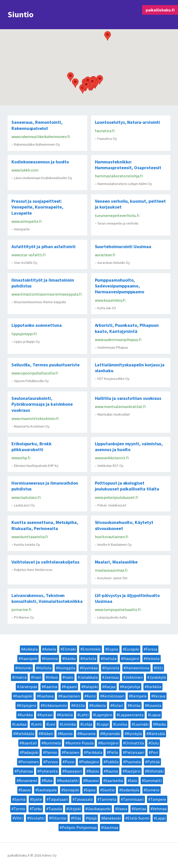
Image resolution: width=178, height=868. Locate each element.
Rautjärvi (132, 771)
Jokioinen (134, 677)
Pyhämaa (25, 771)
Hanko (70, 658)
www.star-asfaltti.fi (28, 255)
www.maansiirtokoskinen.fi (35, 418)
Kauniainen (70, 696)
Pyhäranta (49, 771)
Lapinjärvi (104, 715)
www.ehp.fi (21, 458)
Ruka (48, 780)
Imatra (20, 677)
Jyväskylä (158, 677)
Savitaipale (47, 790)
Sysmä (20, 799)
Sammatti (153, 780)
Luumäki (141, 724)
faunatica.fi (105, 131)
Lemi (37, 724)
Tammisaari (133, 799)
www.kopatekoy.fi (110, 300)
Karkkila (154, 687)
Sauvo (26, 790)
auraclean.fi (105, 255)
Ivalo (69, 677)
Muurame (87, 734)
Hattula (110, 658)
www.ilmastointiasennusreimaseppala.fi (47, 294)
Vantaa (140, 809)
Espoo (113, 649)
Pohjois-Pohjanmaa (79, 827)
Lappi (161, 818)
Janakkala (89, 677)
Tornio (19, 809)
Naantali (29, 743)
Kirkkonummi (55, 705)
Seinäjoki (71, 790)
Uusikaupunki (99, 809)
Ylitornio (59, 818)
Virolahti (37, 818)
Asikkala (30, 649)
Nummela (52, 743)
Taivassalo (84, 799)
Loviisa (121, 724)
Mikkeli (47, 734)
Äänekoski (112, 818)
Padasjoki (30, 752)
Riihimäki (155, 771)
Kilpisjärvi (27, 705)
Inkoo (53, 677)
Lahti (84, 715)
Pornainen (29, 762)
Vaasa (122, 809)
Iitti (159, 668)
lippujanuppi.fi (24, 334)
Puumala (133, 762)
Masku (161, 724)
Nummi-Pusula (80, 743)
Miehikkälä (25, 734)
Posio (70, 762)
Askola (50, 649)
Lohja (87, 724)
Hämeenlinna (137, 668)
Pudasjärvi (90, 762)
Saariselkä (114, 780)
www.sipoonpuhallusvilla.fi (35, 373)
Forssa (151, 649)
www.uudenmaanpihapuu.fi (118, 339)
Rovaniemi (28, 780)
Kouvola (154, 705)
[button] (75, 83)
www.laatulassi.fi (26, 497)
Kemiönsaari (113, 696)
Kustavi (46, 715)
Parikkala (94, 752)
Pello (114, 752)
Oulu (155, 743)
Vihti (19, 818)
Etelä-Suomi (138, 818)
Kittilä (79, 705)
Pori (154, 752)
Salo (133, 780)
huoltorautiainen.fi (112, 537)
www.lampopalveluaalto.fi (118, 609)
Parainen (72, 752)
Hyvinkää (90, 668)
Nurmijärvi (109, 743)
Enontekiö (92, 649)
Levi (52, 724)
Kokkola (99, 705)
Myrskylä (134, 734)
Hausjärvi (131, 658)
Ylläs (77, 818)
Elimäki (69, 649)
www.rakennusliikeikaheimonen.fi (41, 137)
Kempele (139, 696)
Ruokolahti (69, 780)
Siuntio (108, 790)
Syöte (37, 799)
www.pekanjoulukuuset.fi (116, 497)
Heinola (153, 658)
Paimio (51, 752)
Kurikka (26, 715)
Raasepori (73, 771)
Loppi (104, 724)
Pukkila (112, 762)
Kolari (118, 705)
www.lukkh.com (25, 170)
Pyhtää (153, 762)
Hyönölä (112, 668)
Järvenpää (28, 687)
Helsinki (24, 668)
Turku (37, 809)
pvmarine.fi (21, 609)
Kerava (159, 696)
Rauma (112, 771)
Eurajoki (132, 649)
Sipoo (91, 790)
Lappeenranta (131, 715)
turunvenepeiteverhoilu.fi (117, 215)
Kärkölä (66, 715)
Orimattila (135, 743)
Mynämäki (111, 734)
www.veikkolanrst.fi (112, 458)
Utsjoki (75, 809)
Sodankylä (130, 790)
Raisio (94, 771)
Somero (153, 790)
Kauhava (46, 696)
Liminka (69, 724)
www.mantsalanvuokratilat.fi (120, 406)
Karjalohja (131, 687)
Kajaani (70, 687)
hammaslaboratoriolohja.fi (119, 176)
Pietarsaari (135, 752)
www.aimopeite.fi (27, 221)
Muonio (66, 734)
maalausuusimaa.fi (111, 570)
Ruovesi (92, 780)
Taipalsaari (58, 799)
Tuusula (55, 809)
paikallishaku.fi (160, 10)
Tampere (158, 799)
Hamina (51, 658)
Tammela (108, 799)
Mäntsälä (157, 734)
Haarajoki (29, 658)
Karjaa (110, 687)
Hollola (45, 668)
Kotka (135, 705)
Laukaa (20, 724)
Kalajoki (91, 687)
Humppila (67, 668)
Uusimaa (111, 827)
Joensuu (112, 677)
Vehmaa (160, 809)
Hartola (89, 658)
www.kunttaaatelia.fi (30, 537)
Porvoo (52, 762)
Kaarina (50, 687)
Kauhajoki (24, 696)
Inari (37, 677)
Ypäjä (92, 818)
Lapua (155, 715)
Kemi (91, 696)
